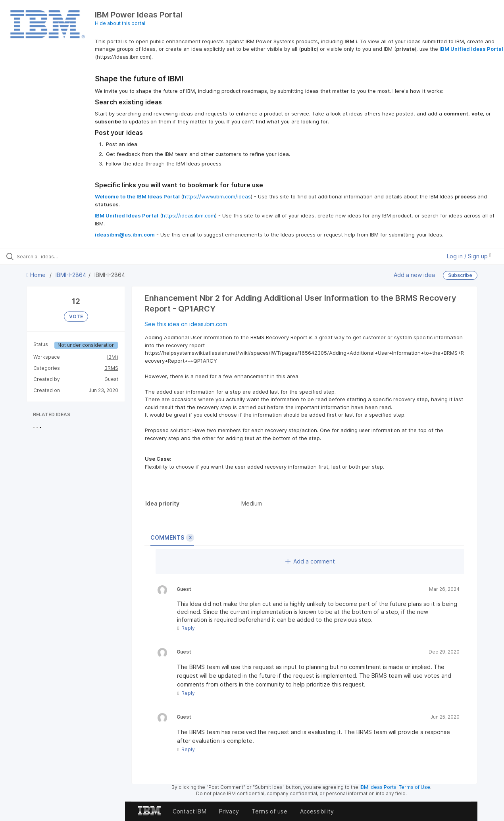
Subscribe (460, 275)
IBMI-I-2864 (71, 275)
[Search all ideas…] (60, 256)
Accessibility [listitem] (317, 811)
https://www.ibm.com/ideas (217, 196)
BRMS (111, 368)
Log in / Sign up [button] (469, 256)
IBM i (113, 357)
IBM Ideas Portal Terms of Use (395, 787)
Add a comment (310, 561)
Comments (172, 538)
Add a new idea (414, 275)
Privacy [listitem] (229, 811)
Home (37, 275)
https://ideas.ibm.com (189, 215)
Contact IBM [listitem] (189, 811)
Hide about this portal (120, 23)
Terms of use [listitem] (269, 811)
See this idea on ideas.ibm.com (186, 324)
